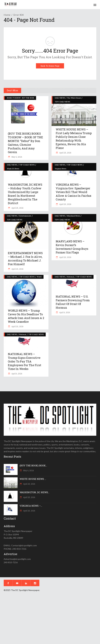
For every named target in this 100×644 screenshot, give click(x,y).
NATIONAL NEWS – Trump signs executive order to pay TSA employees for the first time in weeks (25, 361)
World (39, 277)
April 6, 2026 (64, 312)
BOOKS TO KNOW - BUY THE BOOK (21, 98)
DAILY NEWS (60, 98)
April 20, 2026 (65, 204)
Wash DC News (13, 169)
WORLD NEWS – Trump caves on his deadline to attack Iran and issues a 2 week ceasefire (26, 316)
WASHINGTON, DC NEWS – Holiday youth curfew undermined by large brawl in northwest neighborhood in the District (25, 194)
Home (7, 15)
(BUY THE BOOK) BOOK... (33, 465)
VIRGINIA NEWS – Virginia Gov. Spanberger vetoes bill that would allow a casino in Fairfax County (74, 192)
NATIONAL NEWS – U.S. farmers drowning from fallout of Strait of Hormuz (73, 302)
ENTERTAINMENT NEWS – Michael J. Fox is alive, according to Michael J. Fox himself (25, 259)
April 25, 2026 (65, 153)
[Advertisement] (50, 620)
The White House (74, 98)
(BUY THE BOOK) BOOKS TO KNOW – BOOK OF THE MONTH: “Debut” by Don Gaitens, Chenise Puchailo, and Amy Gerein (25, 143)
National (71, 277)
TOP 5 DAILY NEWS (62, 102)
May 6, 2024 (17, 157)
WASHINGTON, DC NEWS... (34, 492)
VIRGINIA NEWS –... (31, 506)
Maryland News (74, 216)
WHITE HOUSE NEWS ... (33, 479)
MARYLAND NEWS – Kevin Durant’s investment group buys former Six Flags (72, 247)
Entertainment (25, 216)
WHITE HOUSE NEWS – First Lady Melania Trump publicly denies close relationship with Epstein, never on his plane (74, 139)
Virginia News (60, 169)
